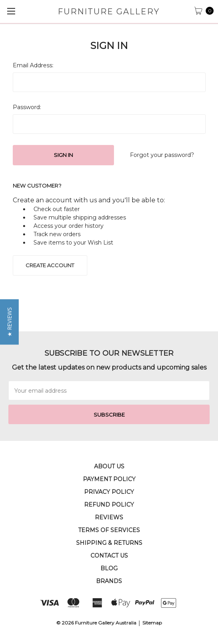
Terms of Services (109, 530)
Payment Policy (109, 479)
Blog (109, 568)
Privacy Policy (109, 492)
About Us (109, 466)
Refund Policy (109, 505)
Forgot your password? (162, 155)
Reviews (109, 517)
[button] (9, 322)
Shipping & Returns (109, 543)
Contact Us (109, 556)
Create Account (50, 265)
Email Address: (33, 65)
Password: (27, 107)
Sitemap (152, 623)
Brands (109, 581)
